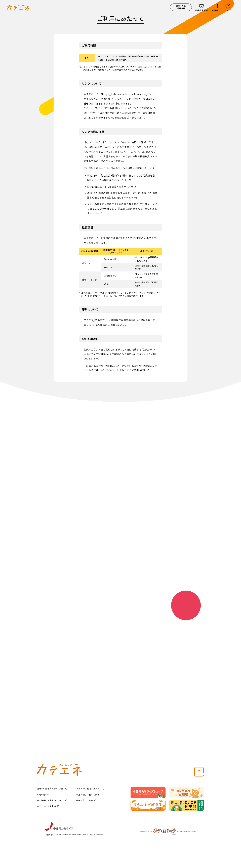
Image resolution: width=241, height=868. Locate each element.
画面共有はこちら (86, 800)
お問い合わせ (43, 794)
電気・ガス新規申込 (181, 7)
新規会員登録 (202, 10)
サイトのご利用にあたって (90, 788)
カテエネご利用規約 (48, 806)
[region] (120, 268)
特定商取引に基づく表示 (89, 794)
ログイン (216, 10)
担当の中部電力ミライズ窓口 (52, 788)
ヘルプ (228, 10)
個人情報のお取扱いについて (52, 800)
